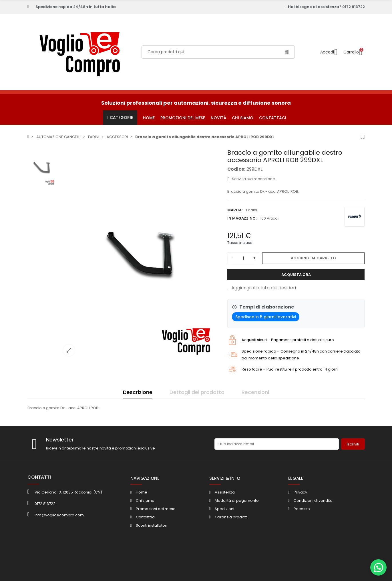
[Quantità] (243, 258)
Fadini (252, 210)
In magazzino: (242, 218)
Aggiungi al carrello (313, 258)
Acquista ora (296, 275)
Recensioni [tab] (255, 392)
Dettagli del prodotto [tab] (197, 392)
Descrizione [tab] (138, 392)
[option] (140, 255)
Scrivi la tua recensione (251, 179)
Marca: (235, 210)
